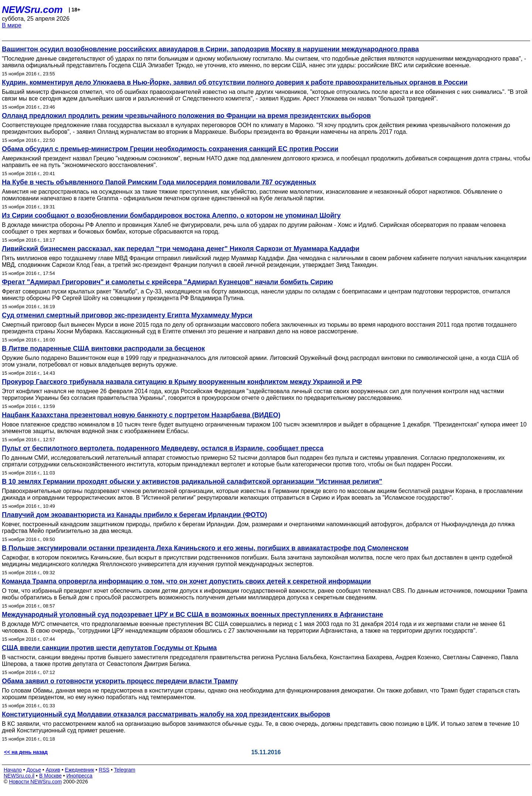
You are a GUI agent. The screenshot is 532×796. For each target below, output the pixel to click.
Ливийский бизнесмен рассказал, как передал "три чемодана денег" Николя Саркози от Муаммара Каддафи (181, 249)
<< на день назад (26, 752)
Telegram (125, 770)
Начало (13, 770)
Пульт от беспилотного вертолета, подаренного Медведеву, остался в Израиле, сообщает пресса (163, 448)
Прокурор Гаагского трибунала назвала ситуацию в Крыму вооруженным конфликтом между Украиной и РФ (182, 382)
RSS (104, 770)
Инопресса (80, 776)
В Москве (50, 776)
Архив (53, 770)
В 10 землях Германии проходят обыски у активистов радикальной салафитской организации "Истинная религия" (192, 482)
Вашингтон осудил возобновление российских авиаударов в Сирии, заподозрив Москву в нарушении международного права (210, 49)
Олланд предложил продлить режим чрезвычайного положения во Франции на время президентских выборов (186, 116)
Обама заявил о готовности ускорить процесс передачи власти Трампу (120, 681)
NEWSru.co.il (19, 776)
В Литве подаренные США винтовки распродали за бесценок (103, 348)
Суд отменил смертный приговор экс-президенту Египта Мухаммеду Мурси (127, 315)
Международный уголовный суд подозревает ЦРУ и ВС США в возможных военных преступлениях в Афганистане (192, 615)
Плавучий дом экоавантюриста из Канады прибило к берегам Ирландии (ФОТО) (134, 515)
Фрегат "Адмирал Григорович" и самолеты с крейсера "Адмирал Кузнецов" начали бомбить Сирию (168, 282)
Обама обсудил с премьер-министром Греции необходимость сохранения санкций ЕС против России (170, 149)
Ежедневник (80, 770)
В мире (12, 25)
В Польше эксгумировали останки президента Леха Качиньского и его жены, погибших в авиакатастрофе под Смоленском (205, 548)
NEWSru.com (32, 10)
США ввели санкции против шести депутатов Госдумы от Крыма (109, 648)
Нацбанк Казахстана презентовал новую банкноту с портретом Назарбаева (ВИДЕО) (141, 415)
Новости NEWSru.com (35, 782)
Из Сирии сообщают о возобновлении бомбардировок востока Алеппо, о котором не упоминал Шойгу (171, 215)
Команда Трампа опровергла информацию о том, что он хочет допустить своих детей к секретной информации (186, 581)
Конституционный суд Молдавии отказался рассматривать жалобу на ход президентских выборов (166, 714)
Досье (34, 770)
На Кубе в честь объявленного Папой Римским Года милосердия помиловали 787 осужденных (159, 182)
